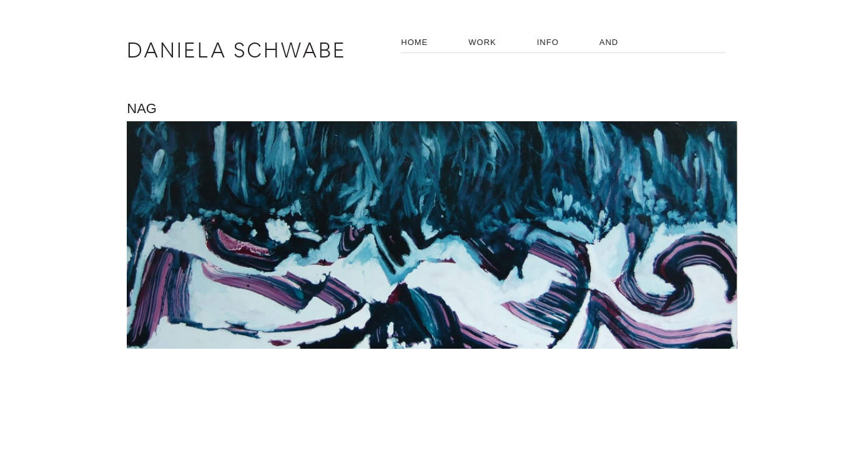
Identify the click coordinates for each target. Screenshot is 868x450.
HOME (414, 42)
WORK (482, 42)
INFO (548, 42)
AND (609, 42)
